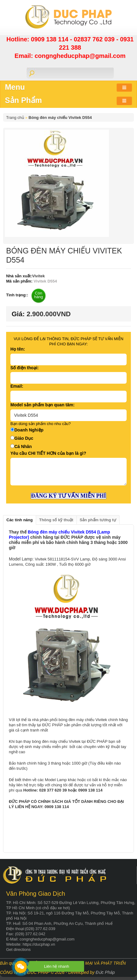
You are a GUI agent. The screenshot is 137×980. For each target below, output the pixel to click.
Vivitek (39, 276)
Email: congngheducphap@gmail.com (70, 56)
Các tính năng (20, 520)
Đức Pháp (105, 972)
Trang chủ (15, 118)
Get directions (18, 950)
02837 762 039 (95, 39)
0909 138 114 (50, 39)
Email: (17, 386)
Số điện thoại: (24, 368)
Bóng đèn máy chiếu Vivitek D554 (60, 118)
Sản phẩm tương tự (98, 520)
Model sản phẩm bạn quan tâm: (43, 405)
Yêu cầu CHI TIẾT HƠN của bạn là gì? (48, 453)
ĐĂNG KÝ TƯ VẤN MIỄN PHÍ (69, 496)
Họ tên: (18, 349)
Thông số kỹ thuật (56, 520)
